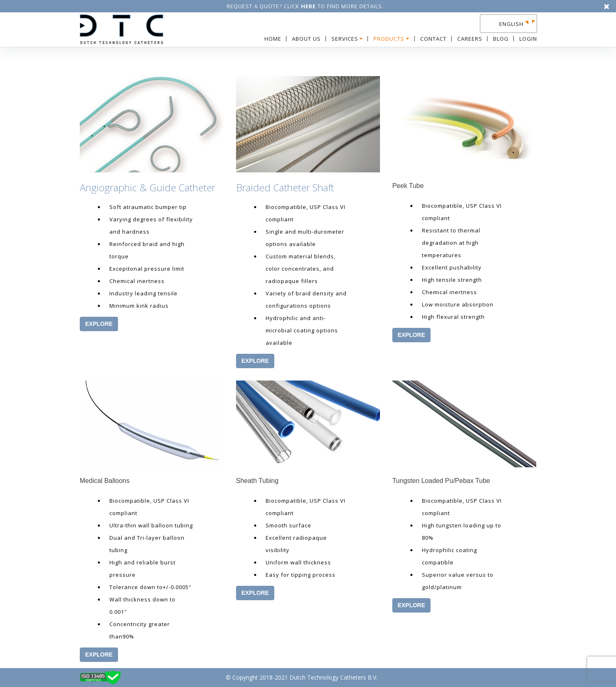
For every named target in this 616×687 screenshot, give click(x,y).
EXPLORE (99, 324)
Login (528, 39)
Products (389, 39)
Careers (470, 39)
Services (345, 39)
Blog (501, 39)
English (511, 24)
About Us (306, 39)
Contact (433, 39)
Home (273, 39)
